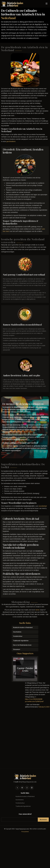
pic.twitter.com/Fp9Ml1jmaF (34, 701)
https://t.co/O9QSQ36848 (34, 699)
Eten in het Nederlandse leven (22, 645)
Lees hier (5, 446)
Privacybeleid (25, 832)
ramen (37, 610)
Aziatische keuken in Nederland (23, 628)
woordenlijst (43, 506)
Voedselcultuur (18, 636)
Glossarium (17, 649)
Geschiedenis (17, 632)
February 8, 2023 (44, 707)
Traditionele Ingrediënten (21, 641)
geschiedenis (11, 141)
